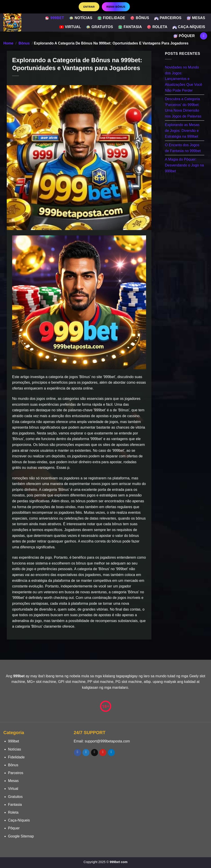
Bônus (140, 18)
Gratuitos (99, 27)
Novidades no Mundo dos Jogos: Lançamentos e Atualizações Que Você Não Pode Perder (183, 79)
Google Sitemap (21, 836)
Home (8, 43)
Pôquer (184, 36)
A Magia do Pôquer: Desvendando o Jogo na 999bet (184, 165)
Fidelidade (111, 18)
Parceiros (168, 18)
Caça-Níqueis (189, 27)
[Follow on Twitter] (86, 753)
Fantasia (130, 27)
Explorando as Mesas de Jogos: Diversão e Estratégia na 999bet (182, 131)
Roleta (157, 27)
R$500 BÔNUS (116, 7)
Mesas (196, 18)
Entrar (89, 7)
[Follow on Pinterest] (103, 753)
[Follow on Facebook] (77, 753)
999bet (54, 18)
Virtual (70, 27)
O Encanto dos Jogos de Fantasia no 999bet (183, 148)
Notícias (81, 18)
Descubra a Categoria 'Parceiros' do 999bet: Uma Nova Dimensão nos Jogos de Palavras (183, 108)
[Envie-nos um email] (94, 753)
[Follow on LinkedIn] (111, 753)
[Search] (204, 36)
